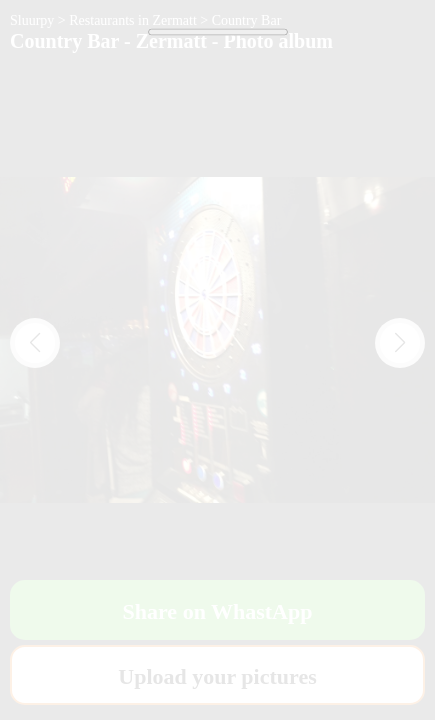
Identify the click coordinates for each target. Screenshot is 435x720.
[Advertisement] (217, 287)
